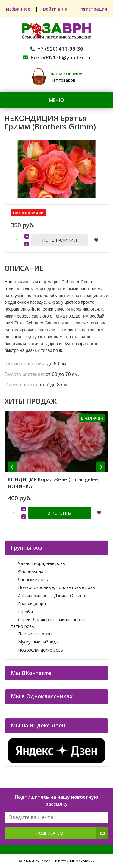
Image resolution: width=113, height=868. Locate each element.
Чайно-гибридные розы (38, 563)
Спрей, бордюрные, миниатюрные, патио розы (50, 623)
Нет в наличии (60, 240)
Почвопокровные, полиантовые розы (53, 587)
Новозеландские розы (37, 650)
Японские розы (30, 580)
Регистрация (93, 9)
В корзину (60, 513)
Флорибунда (27, 571)
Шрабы (22, 612)
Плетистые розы (31, 634)
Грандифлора (28, 604)
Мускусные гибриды (35, 642)
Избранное (18, 9)
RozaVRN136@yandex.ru (57, 57)
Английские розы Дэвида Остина (48, 595)
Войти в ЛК (55, 9)
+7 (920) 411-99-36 (57, 49)
